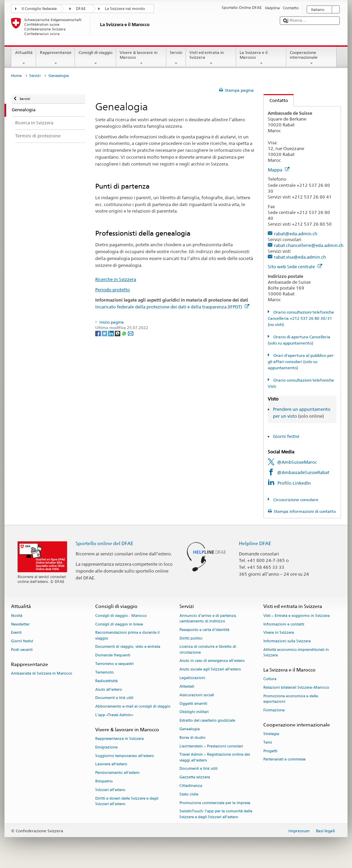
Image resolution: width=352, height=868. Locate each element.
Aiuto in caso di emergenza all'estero (212, 661)
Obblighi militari (194, 712)
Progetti (270, 751)
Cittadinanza (191, 786)
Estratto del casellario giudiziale (207, 721)
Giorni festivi (286, 436)
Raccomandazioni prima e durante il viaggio (127, 636)
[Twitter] (105, 333)
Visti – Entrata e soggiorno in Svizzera (296, 616)
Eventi (16, 633)
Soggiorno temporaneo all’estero (125, 756)
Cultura (270, 679)
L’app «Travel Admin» (114, 715)
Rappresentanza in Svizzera (119, 739)
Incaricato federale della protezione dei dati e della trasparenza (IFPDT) (172, 307)
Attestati (187, 686)
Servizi (176, 58)
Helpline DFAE (255, 543)
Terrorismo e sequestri (114, 664)
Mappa (279, 170)
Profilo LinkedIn (294, 483)
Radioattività (106, 681)
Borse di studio (192, 738)
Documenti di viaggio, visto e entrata (128, 647)
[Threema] (118, 333)
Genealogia (190, 729)
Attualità (24, 58)
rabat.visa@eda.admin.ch (300, 257)
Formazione (274, 710)
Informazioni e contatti (284, 624)
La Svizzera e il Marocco (261, 58)
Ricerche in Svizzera (116, 279)
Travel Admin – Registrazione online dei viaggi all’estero (215, 758)
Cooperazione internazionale (311, 58)
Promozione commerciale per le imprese (215, 803)
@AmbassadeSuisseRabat (303, 472)
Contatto (276, 100)
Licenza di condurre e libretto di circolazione (208, 650)
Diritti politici (191, 638)
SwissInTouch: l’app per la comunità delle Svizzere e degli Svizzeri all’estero (216, 814)
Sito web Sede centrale (295, 267)
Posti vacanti (22, 650)
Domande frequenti (113, 656)
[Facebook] (98, 333)
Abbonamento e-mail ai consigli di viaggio (133, 707)
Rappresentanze (56, 58)
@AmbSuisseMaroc (297, 462)
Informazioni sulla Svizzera (287, 641)
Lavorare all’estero (111, 764)
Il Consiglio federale (39, 9)
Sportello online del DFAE (104, 543)
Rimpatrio (104, 781)
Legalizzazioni (192, 678)
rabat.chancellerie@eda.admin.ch (309, 245)
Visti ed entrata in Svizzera (211, 58)
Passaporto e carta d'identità (204, 630)
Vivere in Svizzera (279, 633)
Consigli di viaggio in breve (119, 624)
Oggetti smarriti (193, 704)
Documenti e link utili (114, 698)
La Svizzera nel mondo (125, 9)
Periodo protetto (113, 290)
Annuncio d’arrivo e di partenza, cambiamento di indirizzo (208, 618)
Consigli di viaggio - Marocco (121, 616)
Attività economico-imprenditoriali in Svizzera (296, 652)
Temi (268, 742)
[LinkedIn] (112, 333)
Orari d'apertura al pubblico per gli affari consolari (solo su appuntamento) (301, 362)
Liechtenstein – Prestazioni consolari (211, 746)
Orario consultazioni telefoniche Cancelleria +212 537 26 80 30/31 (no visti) (301, 318)
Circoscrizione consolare (295, 500)
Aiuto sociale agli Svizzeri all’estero (210, 670)
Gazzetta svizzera (195, 777)
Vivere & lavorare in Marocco (141, 58)
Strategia (271, 734)
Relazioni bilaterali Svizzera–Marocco (296, 688)
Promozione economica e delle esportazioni (291, 699)
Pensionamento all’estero (117, 773)
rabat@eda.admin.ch (296, 234)
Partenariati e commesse (284, 760)
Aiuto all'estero (109, 690)
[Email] (131, 333)
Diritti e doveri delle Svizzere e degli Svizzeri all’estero (127, 801)
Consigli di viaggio (95, 58)
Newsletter (20, 624)
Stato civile (189, 794)
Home (16, 76)
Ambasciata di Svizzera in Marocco (42, 674)
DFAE (81, 9)
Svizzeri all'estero (110, 790)
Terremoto (104, 672)
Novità (17, 616)
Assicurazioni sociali (197, 695)
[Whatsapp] (125, 333)
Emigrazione (106, 747)
